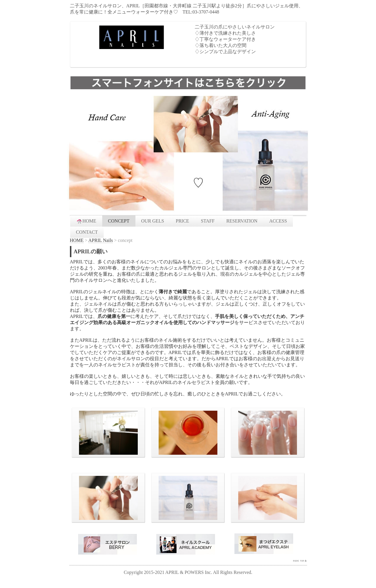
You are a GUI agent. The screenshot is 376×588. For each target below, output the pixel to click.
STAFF (208, 221)
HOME (86, 221)
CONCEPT (119, 221)
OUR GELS (153, 221)
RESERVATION (242, 221)
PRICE (182, 221)
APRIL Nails (101, 240)
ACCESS (278, 221)
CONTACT (87, 232)
